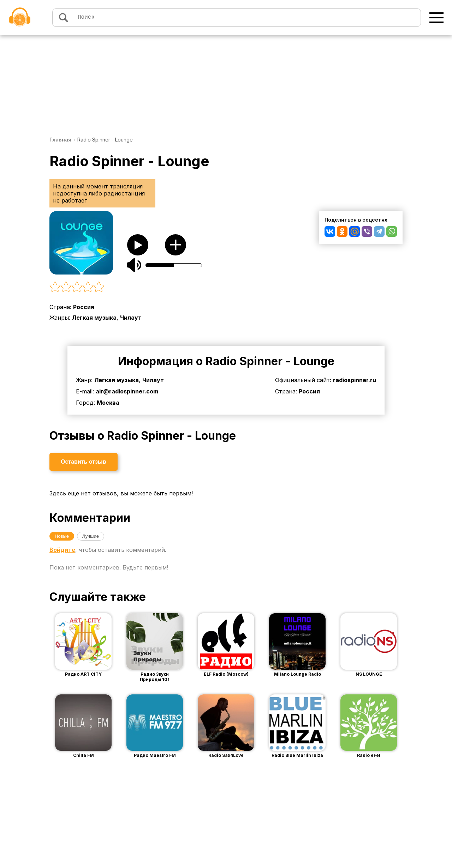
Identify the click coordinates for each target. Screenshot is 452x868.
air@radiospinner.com (127, 391)
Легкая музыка (94, 318)
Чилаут (131, 318)
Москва (108, 403)
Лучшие (91, 536)
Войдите (62, 550)
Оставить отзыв (84, 462)
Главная (60, 140)
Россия (84, 307)
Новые (62, 536)
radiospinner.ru (355, 380)
